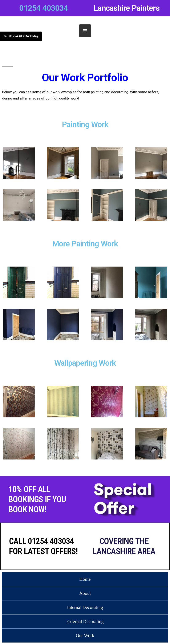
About (85, 593)
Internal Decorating (85, 607)
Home (85, 579)
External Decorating (85, 621)
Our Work (85, 636)
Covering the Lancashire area (124, 546)
